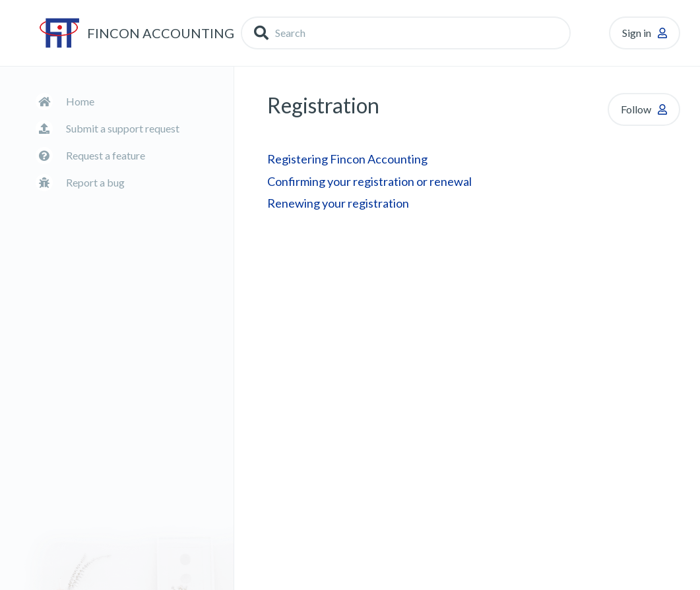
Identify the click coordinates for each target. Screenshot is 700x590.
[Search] (406, 33)
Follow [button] (636, 109)
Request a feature (106, 155)
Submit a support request (123, 128)
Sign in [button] (637, 33)
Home (80, 101)
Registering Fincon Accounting (347, 159)
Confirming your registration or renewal (369, 181)
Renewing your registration (338, 203)
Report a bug (95, 182)
